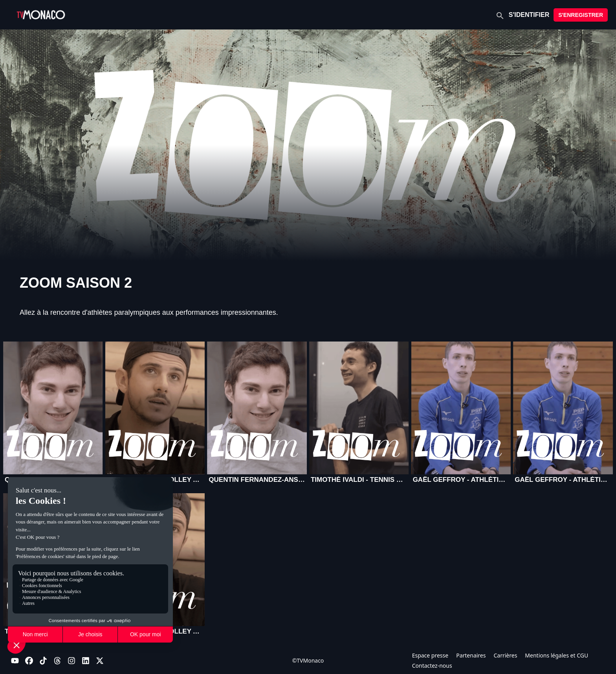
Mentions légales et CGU (556, 655)
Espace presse (430, 655)
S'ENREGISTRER (581, 15)
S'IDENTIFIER (529, 15)
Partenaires (471, 655)
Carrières (505, 655)
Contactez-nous (432, 666)
